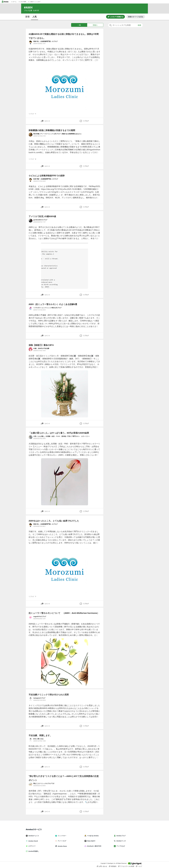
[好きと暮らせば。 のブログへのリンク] (31, 740)
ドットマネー (62, 836)
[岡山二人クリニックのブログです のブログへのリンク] (31, 784)
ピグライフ (32, 846)
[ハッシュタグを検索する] (125, 25)
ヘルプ (139, 866)
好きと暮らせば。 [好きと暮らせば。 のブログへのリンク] (39, 739)
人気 (35, 17)
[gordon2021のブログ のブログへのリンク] (31, 221)
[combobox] (125, 25)
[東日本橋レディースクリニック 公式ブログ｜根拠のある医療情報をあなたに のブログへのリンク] (31, 135)
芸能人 (95, 25)
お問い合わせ (102, 866)
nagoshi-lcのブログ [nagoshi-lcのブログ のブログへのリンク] (40, 616)
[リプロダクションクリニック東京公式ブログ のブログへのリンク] (31, 309)
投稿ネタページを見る (136, 17)
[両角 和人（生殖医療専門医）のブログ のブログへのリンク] (31, 42)
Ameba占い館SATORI (94, 846)
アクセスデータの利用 (126, 866)
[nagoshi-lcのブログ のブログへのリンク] (31, 617)
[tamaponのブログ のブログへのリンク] (31, 699)
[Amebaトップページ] (5, 2)
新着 (27, 17)
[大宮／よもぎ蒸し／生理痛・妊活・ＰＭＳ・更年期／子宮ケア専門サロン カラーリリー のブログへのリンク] (31, 437)
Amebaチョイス (33, 836)
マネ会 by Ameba (92, 836)
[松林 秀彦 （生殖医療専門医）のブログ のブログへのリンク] (31, 180)
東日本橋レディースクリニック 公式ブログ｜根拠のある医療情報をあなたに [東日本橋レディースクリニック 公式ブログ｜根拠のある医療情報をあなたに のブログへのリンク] (57, 134)
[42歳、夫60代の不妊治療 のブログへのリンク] (31, 349)
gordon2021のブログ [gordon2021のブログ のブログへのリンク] (40, 220)
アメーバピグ (62, 841)
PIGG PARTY (91, 841)
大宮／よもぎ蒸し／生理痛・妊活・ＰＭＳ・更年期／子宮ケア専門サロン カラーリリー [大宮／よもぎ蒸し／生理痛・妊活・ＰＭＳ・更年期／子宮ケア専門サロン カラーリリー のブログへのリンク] (61, 436)
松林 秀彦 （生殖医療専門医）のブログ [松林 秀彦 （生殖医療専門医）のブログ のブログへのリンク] (46, 179)
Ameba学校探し (33, 851)
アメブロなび (120, 846)
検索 (139, 25)
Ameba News (62, 846)
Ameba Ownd (33, 841)
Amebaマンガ (121, 841)
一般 (79, 25)
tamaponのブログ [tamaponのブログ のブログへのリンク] (39, 698)
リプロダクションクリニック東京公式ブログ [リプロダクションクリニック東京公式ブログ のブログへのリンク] (47, 308)
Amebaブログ (121, 836)
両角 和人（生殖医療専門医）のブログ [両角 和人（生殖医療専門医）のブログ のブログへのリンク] (45, 41)
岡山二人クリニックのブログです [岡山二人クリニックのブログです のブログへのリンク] (44, 783)
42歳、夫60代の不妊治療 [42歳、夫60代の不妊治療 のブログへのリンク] (41, 348)
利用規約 (113, 866)
